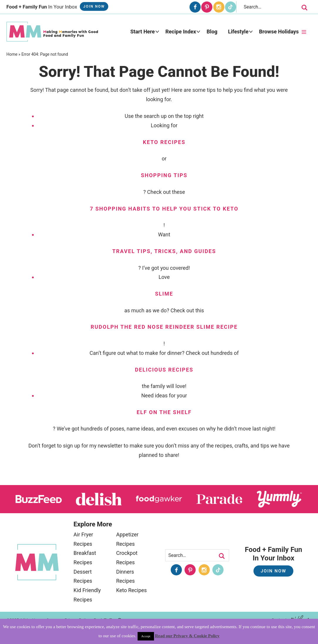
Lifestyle (238, 32)
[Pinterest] (207, 7)
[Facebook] (195, 7)
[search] (305, 8)
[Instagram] (219, 7)
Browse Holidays (279, 32)
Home (12, 54)
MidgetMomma (52, 32)
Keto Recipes (131, 590)
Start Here (142, 32)
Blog (212, 32)
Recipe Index (181, 32)
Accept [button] (146, 636)
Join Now (94, 6)
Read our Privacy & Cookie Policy (187, 636)
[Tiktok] (231, 7)
